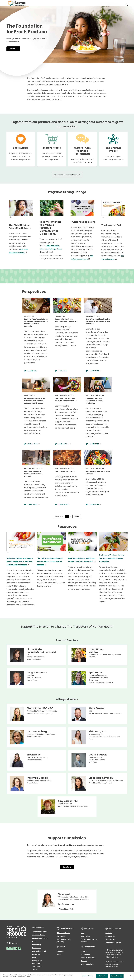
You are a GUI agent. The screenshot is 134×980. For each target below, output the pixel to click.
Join (83, 932)
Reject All (102, 976)
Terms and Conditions (113, 942)
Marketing (36, 954)
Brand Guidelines (87, 963)
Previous (58, 516)
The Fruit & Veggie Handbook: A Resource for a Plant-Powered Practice (51, 561)
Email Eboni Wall (68, 908)
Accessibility (110, 935)
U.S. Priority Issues (63, 932)
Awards (59, 954)
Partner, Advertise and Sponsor (89, 940)
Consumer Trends (39, 934)
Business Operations (40, 937)
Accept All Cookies (117, 976)
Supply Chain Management (37, 961)
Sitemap (109, 932)
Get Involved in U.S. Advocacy (64, 940)
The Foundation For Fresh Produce (98, 5)
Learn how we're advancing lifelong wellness (50, 249)
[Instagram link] (20, 948)
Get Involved (86, 935)
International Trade (39, 950)
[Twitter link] (12, 948)
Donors (118, 5)
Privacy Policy (110, 939)
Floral (34, 941)
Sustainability (37, 966)
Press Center (86, 954)
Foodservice (37, 947)
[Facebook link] (8, 948)
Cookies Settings (88, 976)
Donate (12, 49)
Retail (34, 957)
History (84, 950)
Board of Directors (88, 957)
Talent (35, 969)
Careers (84, 960)
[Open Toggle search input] (125, 5)
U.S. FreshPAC (62, 935)
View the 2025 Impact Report (66, 175)
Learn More (32, 371)
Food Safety (37, 944)
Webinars (60, 950)
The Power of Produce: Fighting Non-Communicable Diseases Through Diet (113, 558)
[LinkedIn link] (16, 948)
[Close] (131, 976)
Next (78, 516)
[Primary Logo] (17, 5)
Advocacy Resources (40, 931)
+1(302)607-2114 (69, 904)
